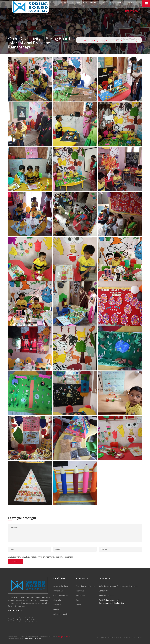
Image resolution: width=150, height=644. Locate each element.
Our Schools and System (86, 586)
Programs (80, 591)
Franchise (57, 605)
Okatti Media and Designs (32, 638)
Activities (134, 39)
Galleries (125, 39)
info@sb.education (114, 600)
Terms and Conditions (133, 638)
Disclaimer (101, 638)
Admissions (81, 595)
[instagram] (34, 620)
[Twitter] (28, 620)
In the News (58, 591)
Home (117, 39)
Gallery (56, 609)
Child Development (61, 595)
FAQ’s (78, 605)
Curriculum (58, 600)
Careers (79, 600)
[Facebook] (11, 620)
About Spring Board (61, 586)
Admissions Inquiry (61, 614)
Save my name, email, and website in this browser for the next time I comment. (41, 557)
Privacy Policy (115, 638)
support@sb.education (115, 603)
